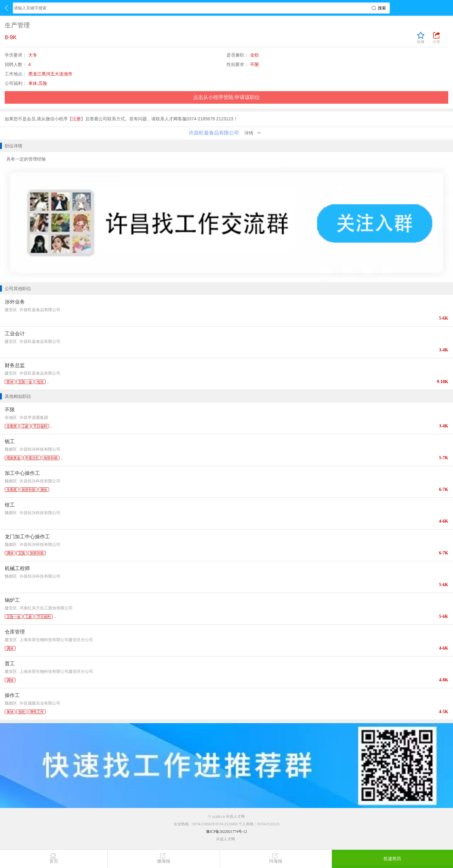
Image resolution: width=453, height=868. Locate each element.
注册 (76, 119)
